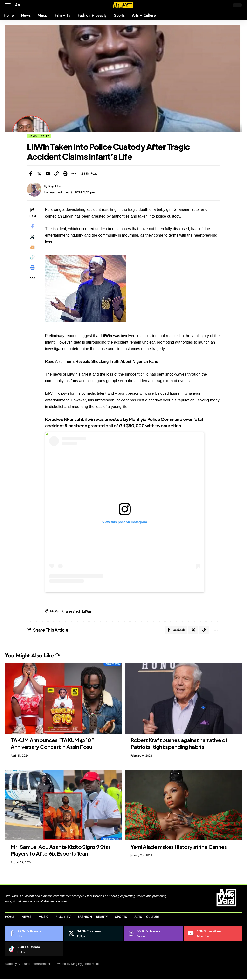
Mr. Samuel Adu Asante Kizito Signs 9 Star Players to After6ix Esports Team (60, 852)
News (33, 136)
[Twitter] (94, 935)
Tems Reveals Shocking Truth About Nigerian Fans (113, 362)
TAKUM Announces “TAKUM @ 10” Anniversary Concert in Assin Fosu (52, 745)
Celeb (45, 136)
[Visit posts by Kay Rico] (34, 189)
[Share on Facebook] (30, 173)
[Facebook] (34, 935)
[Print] (65, 173)
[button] (9, 5)
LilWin (108, 336)
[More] (74, 173)
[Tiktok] (34, 951)
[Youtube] (213, 935)
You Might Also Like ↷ (41, 656)
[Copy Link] (56, 173)
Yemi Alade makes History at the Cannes (179, 848)
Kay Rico (56, 186)
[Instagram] (153, 935)
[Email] (48, 173)
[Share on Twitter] (39, 173)
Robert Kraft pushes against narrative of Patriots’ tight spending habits (179, 745)
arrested (74, 611)
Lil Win (89, 611)
